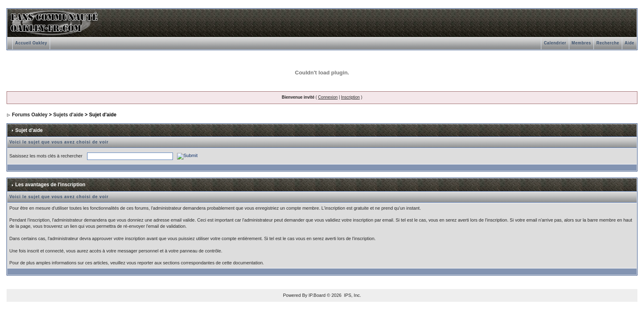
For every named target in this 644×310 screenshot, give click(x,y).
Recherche (608, 43)
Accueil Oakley (31, 43)
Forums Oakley (30, 115)
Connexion (328, 97)
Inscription (350, 97)
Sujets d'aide (68, 115)
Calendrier (555, 43)
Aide (630, 43)
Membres (581, 43)
